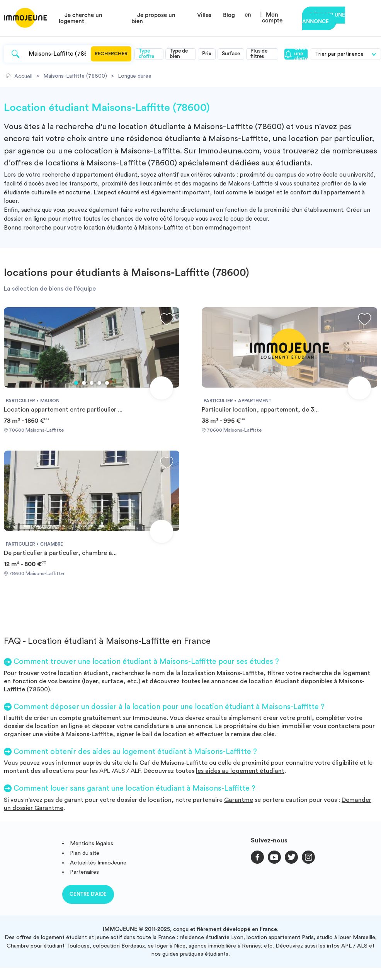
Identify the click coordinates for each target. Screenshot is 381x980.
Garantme (239, 800)
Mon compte (272, 18)
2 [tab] (84, 383)
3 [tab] (92, 383)
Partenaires (84, 872)
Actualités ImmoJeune (98, 863)
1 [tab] (76, 383)
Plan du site (85, 853)
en (248, 15)
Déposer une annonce (324, 18)
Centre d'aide (88, 894)
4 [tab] (99, 383)
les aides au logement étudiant (240, 771)
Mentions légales (92, 843)
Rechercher (111, 54)
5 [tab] (107, 383)
